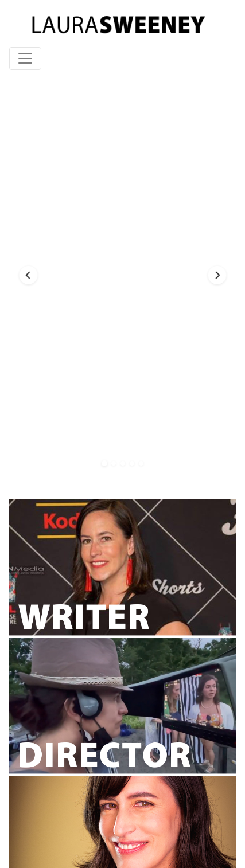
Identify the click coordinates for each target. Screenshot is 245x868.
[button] (28, 275)
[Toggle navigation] (25, 58)
